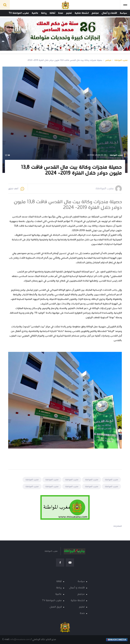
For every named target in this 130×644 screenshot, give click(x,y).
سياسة (123, 13)
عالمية (35, 13)
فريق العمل (56, 607)
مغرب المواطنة (121, 60)
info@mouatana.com (20, 640)
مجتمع (95, 13)
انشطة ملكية (82, 13)
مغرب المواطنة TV (19, 13)
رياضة (44, 13)
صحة (61, 13)
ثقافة (52, 13)
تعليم (69, 13)
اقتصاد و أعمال (109, 13)
